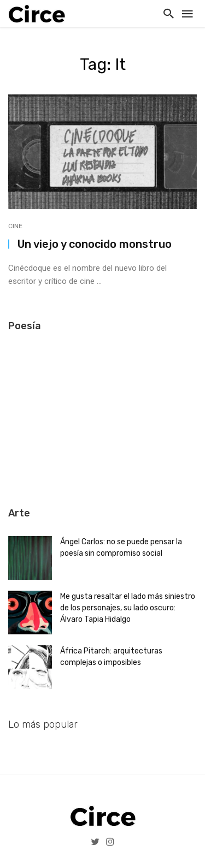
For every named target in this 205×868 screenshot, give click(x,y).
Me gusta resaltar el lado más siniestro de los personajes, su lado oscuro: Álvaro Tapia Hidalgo (128, 608)
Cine (15, 226)
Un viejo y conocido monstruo (95, 244)
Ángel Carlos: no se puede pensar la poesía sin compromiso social (121, 548)
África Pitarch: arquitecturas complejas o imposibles (111, 657)
